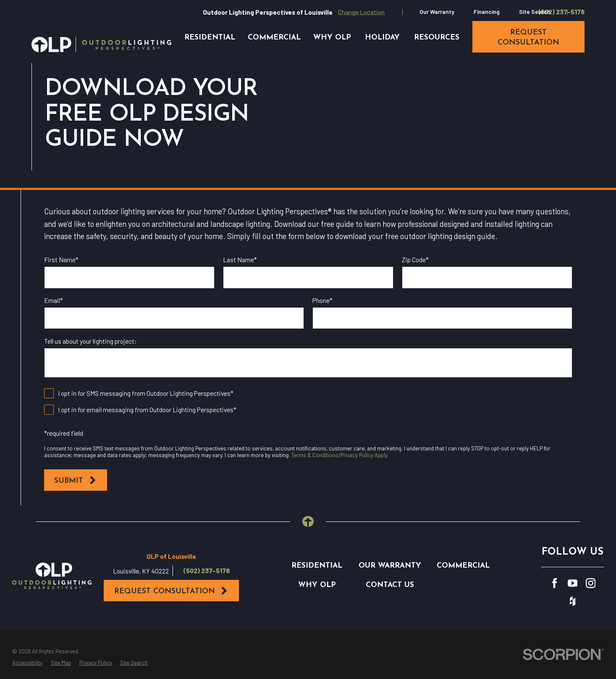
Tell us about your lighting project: (90, 341)
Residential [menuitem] (210, 38)
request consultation (528, 38)
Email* (54, 300)
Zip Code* (415, 260)
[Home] (101, 45)
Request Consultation (171, 591)
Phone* (322, 300)
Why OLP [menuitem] (332, 38)
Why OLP (317, 585)
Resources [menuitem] (437, 38)
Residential (317, 566)
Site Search (535, 12)
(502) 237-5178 (561, 12)
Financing (487, 12)
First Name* (61, 260)
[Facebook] (554, 583)
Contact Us (390, 585)
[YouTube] (573, 583)
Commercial (463, 566)
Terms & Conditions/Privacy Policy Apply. (340, 455)
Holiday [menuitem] (382, 38)
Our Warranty (437, 12)
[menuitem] (27, 663)
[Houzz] (573, 601)
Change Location (361, 12)
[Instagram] (591, 583)
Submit (75, 480)
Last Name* (240, 260)
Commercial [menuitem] (274, 38)
